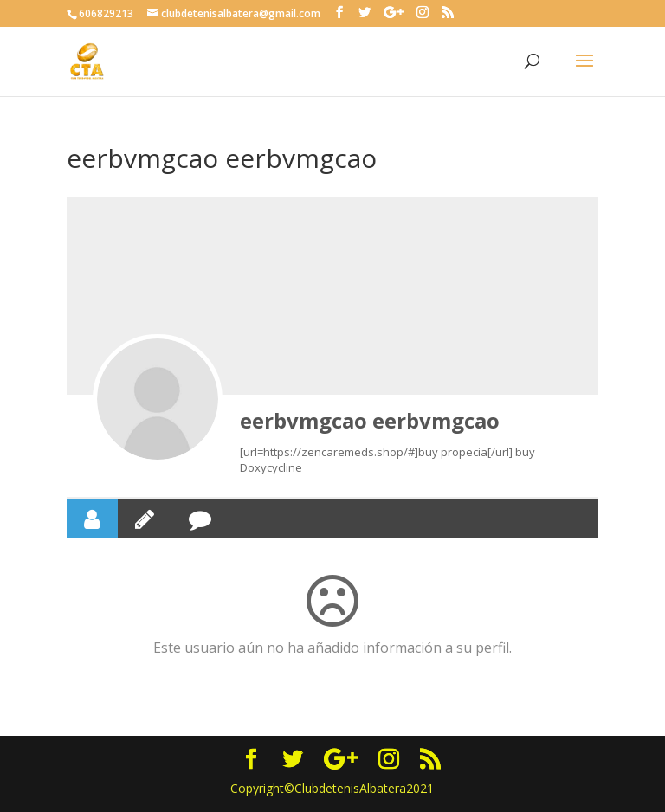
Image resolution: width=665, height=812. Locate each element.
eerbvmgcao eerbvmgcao (370, 420)
